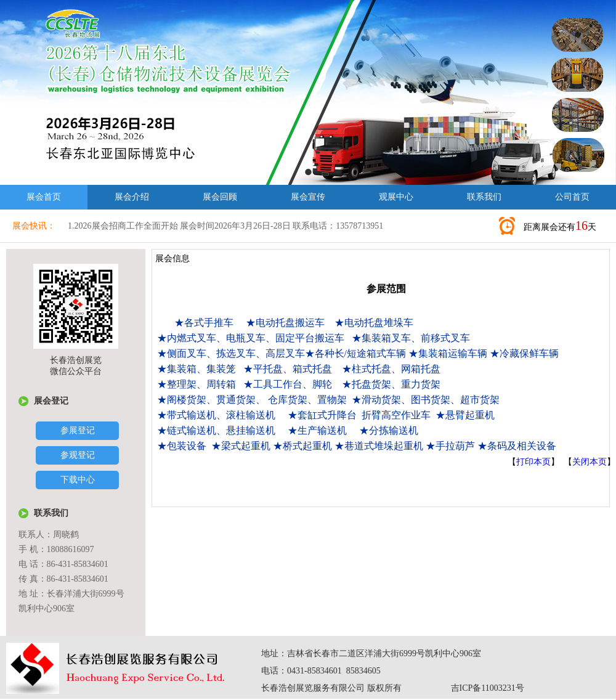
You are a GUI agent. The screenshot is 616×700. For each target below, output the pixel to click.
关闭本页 (590, 462)
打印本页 (533, 462)
